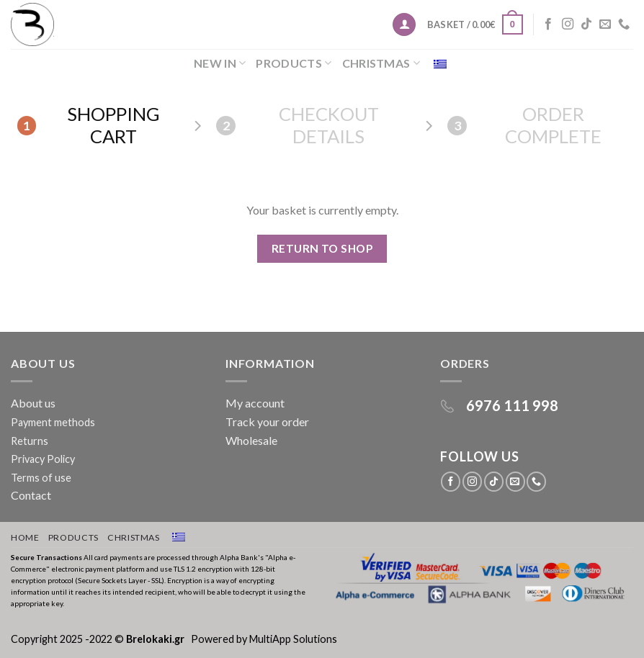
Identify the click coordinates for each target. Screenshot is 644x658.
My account (255, 403)
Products (294, 63)
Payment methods (53, 422)
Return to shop (322, 248)
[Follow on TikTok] (586, 24)
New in (220, 63)
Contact (31, 495)
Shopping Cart (89, 125)
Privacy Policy (43, 459)
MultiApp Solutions (293, 639)
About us (35, 403)
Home (25, 537)
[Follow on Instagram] (568, 24)
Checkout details (297, 125)
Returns (30, 441)
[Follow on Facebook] (548, 24)
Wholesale (251, 440)
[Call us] (624, 24)
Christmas (381, 63)
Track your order (267, 422)
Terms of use (41, 478)
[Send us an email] (605, 24)
